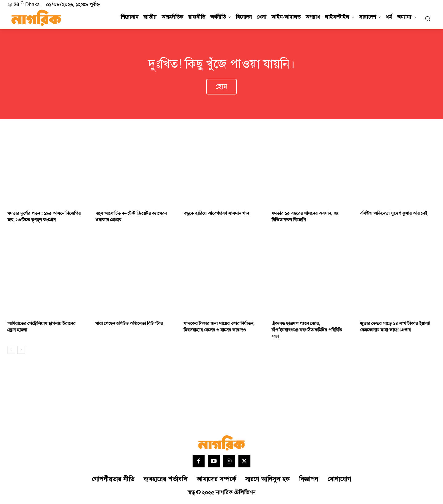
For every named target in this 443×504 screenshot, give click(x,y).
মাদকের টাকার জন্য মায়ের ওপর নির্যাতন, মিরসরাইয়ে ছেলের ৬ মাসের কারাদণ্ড (219, 328)
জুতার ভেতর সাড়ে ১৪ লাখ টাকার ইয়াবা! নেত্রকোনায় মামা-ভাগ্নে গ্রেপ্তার (395, 328)
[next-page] (21, 351)
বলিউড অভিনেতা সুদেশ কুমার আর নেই (394, 215)
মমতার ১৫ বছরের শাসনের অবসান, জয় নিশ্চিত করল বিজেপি (305, 218)
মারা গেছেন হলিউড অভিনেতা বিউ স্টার (129, 325)
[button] (428, 18)
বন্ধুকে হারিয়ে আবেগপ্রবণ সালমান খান (216, 215)
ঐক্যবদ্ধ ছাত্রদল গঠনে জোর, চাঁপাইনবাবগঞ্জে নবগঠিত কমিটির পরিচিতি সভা (307, 332)
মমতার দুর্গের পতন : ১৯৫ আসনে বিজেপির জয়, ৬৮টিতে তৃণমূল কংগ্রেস (44, 218)
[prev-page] (11, 351)
